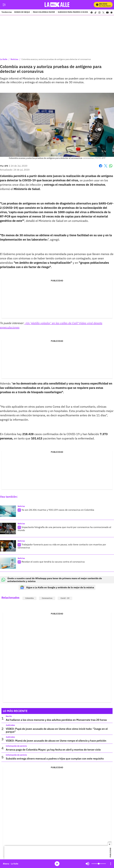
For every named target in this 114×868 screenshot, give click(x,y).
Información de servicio (16, 746)
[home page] (58, 5)
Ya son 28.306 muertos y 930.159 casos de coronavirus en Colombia (58, 510)
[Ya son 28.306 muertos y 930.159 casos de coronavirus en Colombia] (8, 511)
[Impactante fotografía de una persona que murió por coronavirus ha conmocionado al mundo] (8, 529)
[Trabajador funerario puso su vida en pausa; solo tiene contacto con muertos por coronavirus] (8, 546)
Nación (9, 716)
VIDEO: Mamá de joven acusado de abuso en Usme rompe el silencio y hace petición (56, 741)
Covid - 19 (65, 598)
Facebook (101, 166)
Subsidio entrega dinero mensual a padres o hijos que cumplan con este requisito (55, 759)
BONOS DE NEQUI (22, 12)
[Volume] (99, 864)
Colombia (29, 598)
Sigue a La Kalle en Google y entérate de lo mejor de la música (57, 587)
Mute (87, 864)
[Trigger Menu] (4, 5)
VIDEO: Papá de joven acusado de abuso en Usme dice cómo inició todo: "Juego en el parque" (57, 730)
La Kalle (4, 59)
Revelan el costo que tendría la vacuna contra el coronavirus (53, 562)
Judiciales (10, 725)
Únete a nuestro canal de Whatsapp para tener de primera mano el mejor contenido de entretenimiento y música (52, 580)
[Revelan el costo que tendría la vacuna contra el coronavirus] (8, 563)
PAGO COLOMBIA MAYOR (44, 12)
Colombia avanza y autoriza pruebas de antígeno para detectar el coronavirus (56, 59)
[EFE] (6, 166)
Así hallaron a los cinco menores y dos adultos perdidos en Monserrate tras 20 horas (56, 720)
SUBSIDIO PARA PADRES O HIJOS (73, 12)
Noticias (14, 59)
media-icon (57, 864)
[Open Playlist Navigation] (111, 864)
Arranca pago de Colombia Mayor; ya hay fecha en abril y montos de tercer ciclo (53, 750)
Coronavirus (47, 598)
